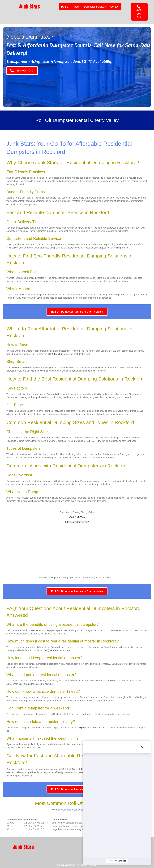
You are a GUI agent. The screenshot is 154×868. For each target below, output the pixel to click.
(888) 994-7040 (55, 354)
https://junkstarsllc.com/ (77, 522)
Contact (115, 7)
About (76, 7)
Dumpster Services (95, 7)
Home (65, 7)
